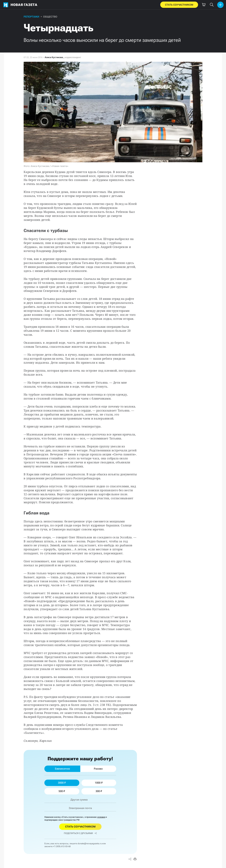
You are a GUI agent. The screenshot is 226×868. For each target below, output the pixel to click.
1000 (99, 783)
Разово (98, 769)
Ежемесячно (62, 769)
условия (101, 817)
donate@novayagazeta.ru (90, 844)
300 (99, 791)
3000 (62, 783)
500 (62, 791)
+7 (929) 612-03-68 (62, 846)
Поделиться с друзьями (80, 833)
